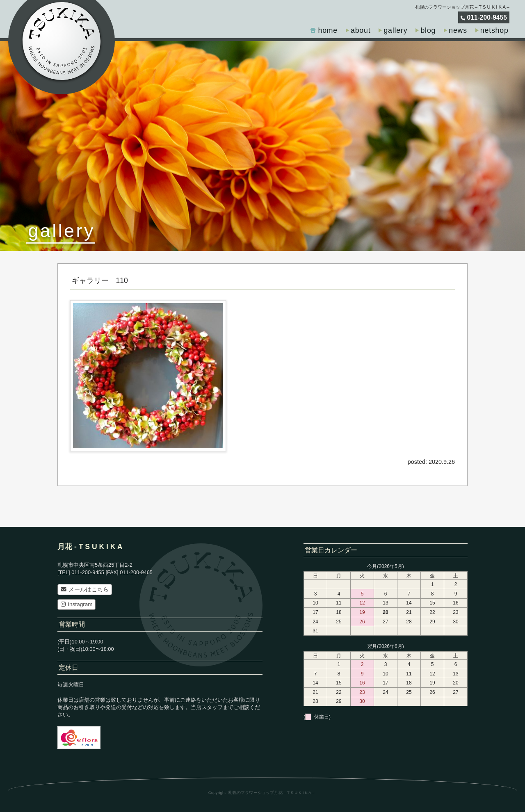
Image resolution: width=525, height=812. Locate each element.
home (328, 30)
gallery (395, 30)
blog (428, 30)
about (361, 30)
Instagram (77, 604)
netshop (494, 30)
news (458, 30)
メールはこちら (85, 590)
